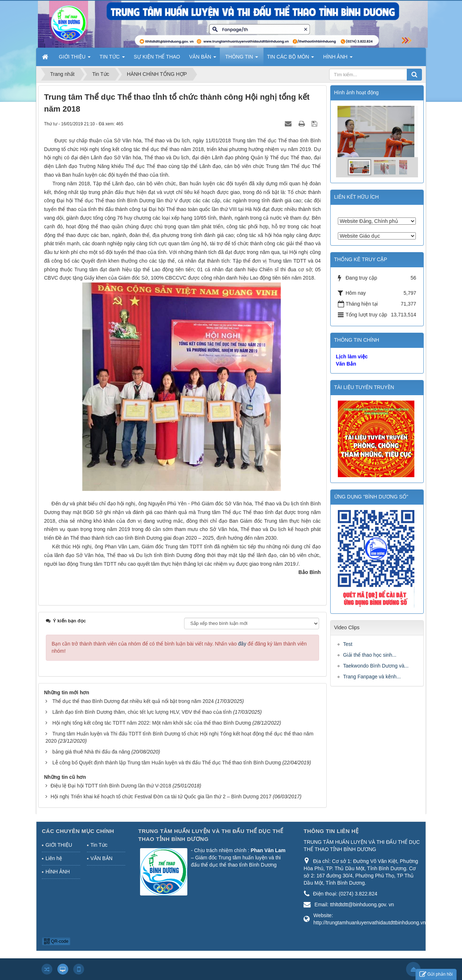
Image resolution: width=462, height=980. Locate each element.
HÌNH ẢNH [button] (338, 59)
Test (348, 644)
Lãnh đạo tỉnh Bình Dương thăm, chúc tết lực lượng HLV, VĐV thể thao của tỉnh (142, 712)
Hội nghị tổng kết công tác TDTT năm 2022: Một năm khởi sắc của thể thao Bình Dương (152, 723)
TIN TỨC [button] (112, 59)
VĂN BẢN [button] (203, 59)
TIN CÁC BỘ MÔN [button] (291, 59)
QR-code (56, 941)
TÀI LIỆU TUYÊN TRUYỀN (364, 387)
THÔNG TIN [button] (242, 59)
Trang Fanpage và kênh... (372, 677)
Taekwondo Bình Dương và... (376, 666)
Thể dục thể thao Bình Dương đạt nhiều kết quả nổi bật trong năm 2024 (133, 701)
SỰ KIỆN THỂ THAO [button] (157, 57)
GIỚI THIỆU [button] (75, 59)
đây (242, 644)
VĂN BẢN (102, 858)
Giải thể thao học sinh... (370, 655)
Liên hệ (54, 858)
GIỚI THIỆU (59, 845)
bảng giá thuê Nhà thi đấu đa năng (91, 752)
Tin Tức (99, 845)
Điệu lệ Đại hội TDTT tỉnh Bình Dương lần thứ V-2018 (111, 786)
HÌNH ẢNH (58, 872)
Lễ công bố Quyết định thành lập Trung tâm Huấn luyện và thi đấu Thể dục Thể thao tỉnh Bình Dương (167, 763)
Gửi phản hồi (436, 974)
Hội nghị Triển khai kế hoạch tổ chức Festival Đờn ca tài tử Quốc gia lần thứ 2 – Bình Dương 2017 (161, 796)
